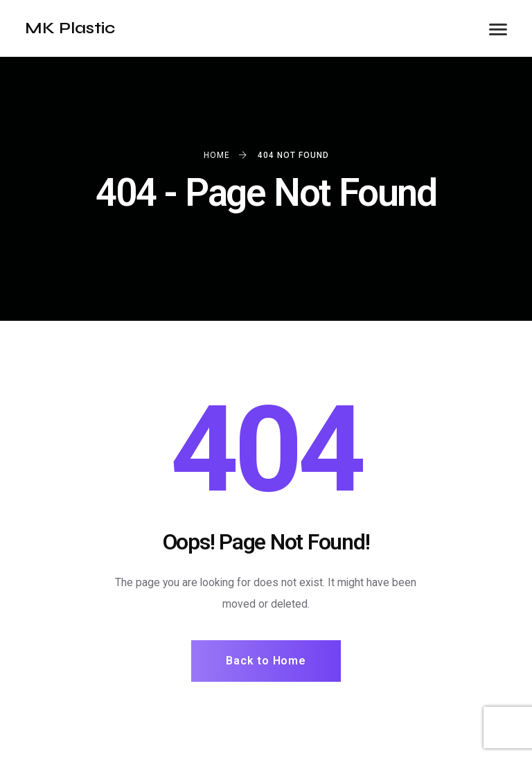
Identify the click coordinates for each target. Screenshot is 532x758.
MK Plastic (70, 28)
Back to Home (266, 661)
